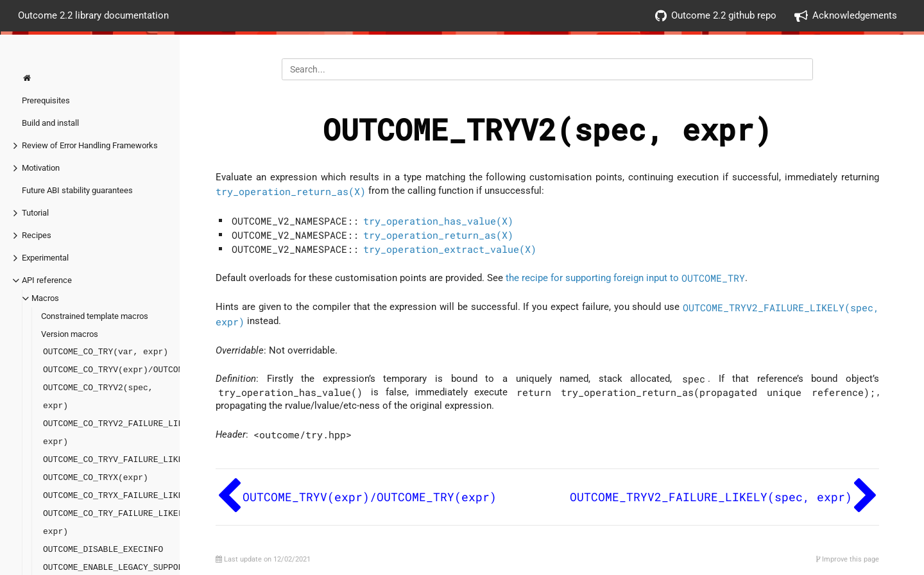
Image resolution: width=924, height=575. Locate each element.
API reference (47, 280)
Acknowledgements (846, 16)
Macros (45, 298)
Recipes (37, 235)
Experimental (45, 258)
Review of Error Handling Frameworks (90, 145)
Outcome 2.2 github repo (716, 16)
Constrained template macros (95, 316)
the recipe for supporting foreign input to (625, 278)
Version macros (70, 334)
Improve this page (848, 559)
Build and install (50, 123)
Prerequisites (46, 100)
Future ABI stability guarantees (77, 190)
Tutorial (35, 213)
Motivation (41, 168)
